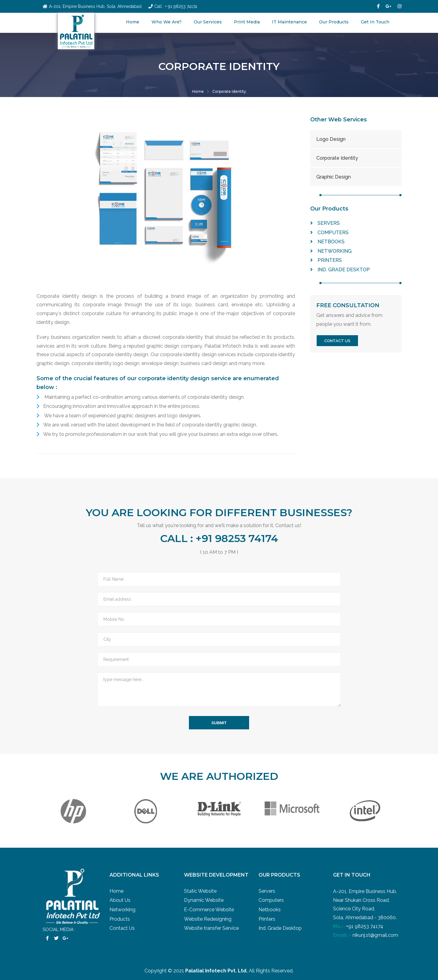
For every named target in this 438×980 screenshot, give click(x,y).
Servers (325, 223)
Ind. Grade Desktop (340, 270)
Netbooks (327, 242)
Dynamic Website (204, 900)
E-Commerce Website (209, 910)
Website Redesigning (208, 919)
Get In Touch (375, 22)
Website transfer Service (211, 928)
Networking (331, 251)
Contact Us (122, 928)
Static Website (200, 891)
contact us (337, 341)
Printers (326, 260)
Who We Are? (167, 22)
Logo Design (331, 139)
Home (133, 22)
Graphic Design (334, 177)
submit (219, 723)
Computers (329, 233)
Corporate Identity (229, 91)
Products (120, 919)
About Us (120, 900)
